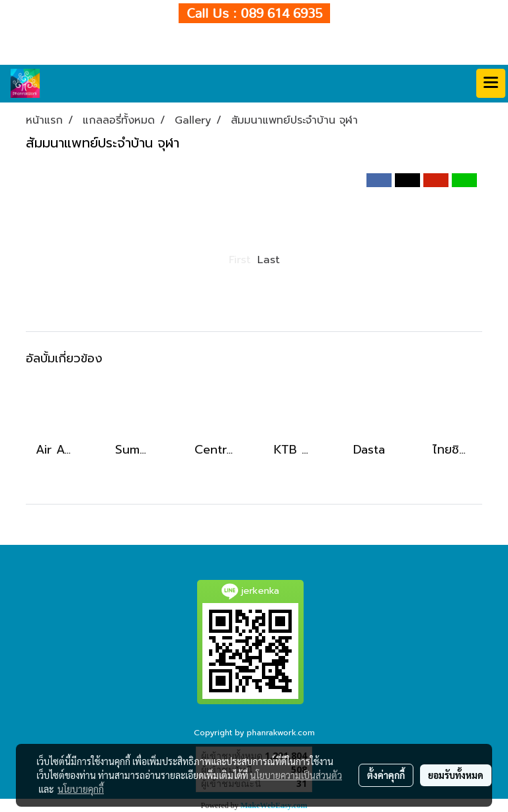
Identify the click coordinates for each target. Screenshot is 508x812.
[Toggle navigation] (491, 83)
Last (269, 260)
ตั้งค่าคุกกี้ (386, 775)
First (240, 260)
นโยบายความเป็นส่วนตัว (296, 775)
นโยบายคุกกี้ (81, 789)
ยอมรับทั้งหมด (456, 775)
